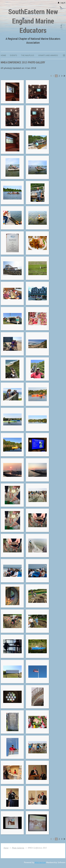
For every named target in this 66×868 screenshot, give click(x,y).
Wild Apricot (40, 862)
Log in (63, 3)
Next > (62, 76)
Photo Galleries (18, 848)
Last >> (64, 76)
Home (6, 848)
